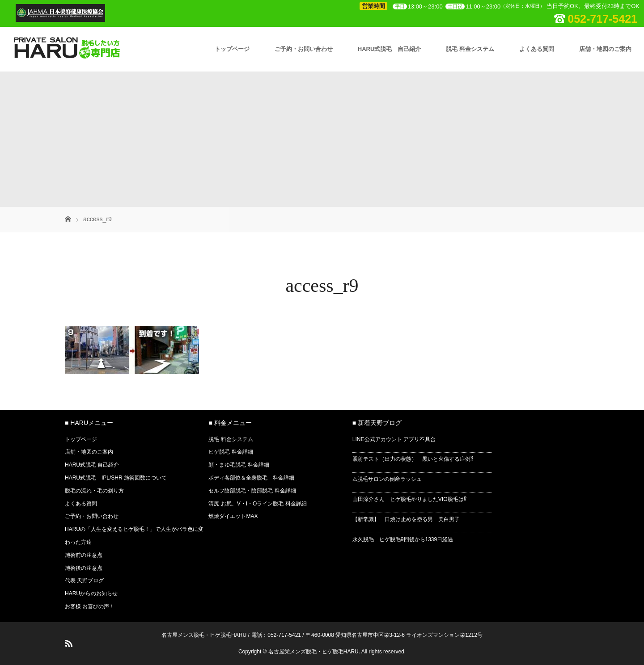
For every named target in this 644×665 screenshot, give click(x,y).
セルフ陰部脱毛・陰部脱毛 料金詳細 (252, 491)
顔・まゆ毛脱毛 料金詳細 (239, 465)
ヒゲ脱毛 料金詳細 (231, 452)
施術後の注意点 (84, 568)
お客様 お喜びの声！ (90, 606)
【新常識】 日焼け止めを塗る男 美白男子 (406, 519)
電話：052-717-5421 (276, 635)
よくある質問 (537, 49)
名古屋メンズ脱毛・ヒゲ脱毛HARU (204, 635)
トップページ (232, 49)
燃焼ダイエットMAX (233, 516)
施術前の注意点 (84, 555)
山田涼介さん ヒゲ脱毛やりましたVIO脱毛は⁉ (409, 499)
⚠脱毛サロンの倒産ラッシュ (387, 479)
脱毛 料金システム (470, 49)
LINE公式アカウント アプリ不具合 (394, 439)
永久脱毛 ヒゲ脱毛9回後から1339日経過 (403, 539)
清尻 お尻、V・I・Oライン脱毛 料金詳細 (257, 504)
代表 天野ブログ (84, 581)
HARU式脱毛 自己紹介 (390, 49)
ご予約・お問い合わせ (304, 49)
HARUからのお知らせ (91, 593)
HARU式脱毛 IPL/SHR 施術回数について (116, 478)
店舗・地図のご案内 (605, 49)
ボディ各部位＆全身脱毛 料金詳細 (251, 478)
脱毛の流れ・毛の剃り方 (94, 491)
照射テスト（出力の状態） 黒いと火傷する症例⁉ (413, 459)
